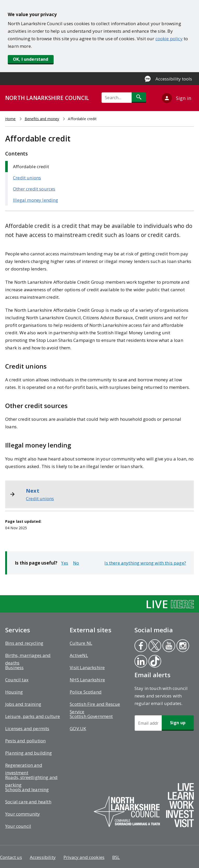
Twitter (154, 646)
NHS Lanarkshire (87, 680)
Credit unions (27, 178)
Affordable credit (31, 167)
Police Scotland (86, 692)
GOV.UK (78, 728)
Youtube (168, 646)
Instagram (183, 646)
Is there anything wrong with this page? (145, 563)
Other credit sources (34, 189)
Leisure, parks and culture (33, 716)
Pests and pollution (25, 741)
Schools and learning (27, 789)
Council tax (17, 680)
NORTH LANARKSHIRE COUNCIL (47, 98)
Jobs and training (23, 704)
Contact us (11, 857)
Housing (14, 692)
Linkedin (141, 662)
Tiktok (154, 662)
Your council (18, 826)
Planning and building (29, 753)
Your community (23, 814)
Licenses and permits (27, 728)
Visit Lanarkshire (87, 667)
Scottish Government (91, 716)
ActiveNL (79, 655)
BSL (116, 857)
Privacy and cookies (84, 857)
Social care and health (28, 802)
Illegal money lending (36, 200)
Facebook (140, 646)
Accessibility (43, 857)
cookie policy (169, 39)
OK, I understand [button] (31, 59)
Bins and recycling (24, 643)
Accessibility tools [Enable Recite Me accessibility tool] (174, 79)
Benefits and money (42, 119)
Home (10, 119)
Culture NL (81, 643)
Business (14, 667)
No (76, 563)
